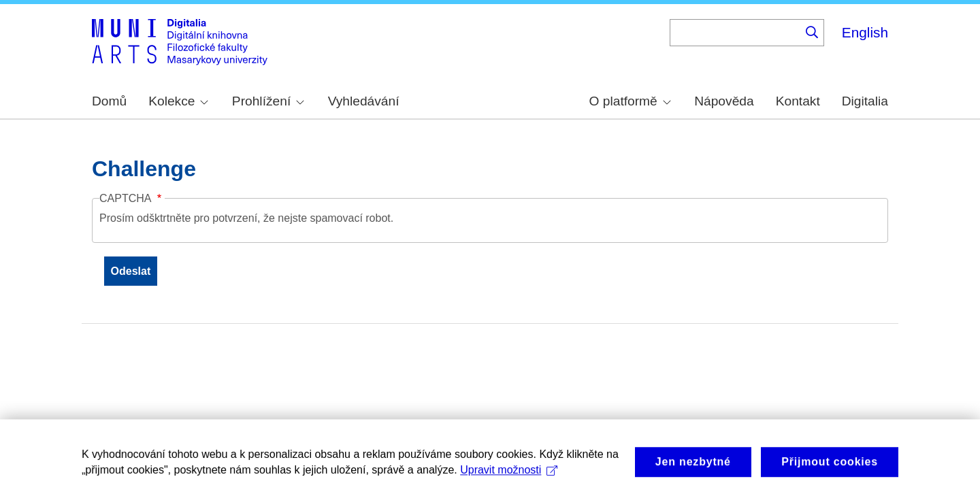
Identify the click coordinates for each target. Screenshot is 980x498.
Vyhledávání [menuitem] (364, 101)
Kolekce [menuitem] (178, 101)
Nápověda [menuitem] (724, 101)
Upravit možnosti (509, 477)
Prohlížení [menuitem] (268, 101)
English (865, 32)
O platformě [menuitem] (630, 101)
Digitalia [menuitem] (865, 101)
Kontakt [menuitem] (798, 101)
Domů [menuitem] (109, 101)
